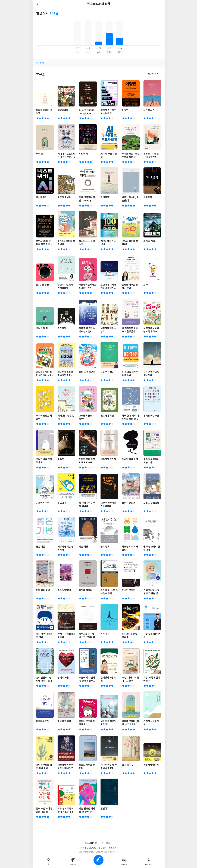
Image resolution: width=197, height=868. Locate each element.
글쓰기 (98, 860)
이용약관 (102, 848)
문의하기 (113, 848)
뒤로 (38, 4)
